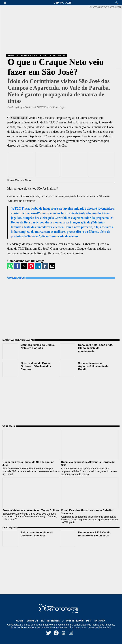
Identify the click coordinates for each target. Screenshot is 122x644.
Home (11, 55)
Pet (89, 621)
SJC (45, 55)
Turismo (99, 621)
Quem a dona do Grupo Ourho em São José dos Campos (36, 366)
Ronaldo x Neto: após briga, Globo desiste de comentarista (96, 348)
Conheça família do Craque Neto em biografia (38, 347)
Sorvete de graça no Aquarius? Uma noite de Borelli (93, 366)
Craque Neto (19, 118)
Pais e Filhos (75, 621)
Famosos (32, 621)
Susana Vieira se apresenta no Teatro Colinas (31, 510)
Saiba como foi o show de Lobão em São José (37, 534)
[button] (7, 3)
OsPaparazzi (62, 3)
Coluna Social (29, 55)
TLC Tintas (59, 55)
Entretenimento (52, 621)
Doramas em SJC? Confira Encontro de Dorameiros (95, 534)
